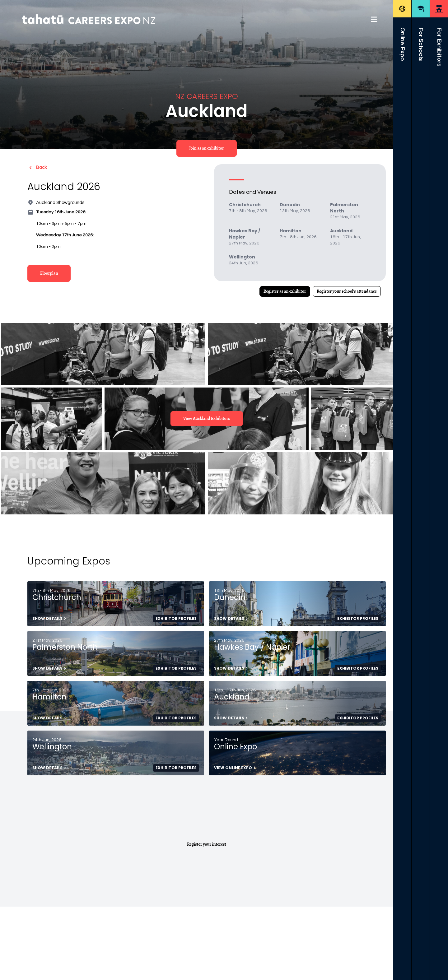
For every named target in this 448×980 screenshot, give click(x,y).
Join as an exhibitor (207, 148)
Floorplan (49, 273)
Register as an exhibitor (285, 291)
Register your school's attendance (347, 291)
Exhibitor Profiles (176, 618)
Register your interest (207, 844)
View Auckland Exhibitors (207, 418)
